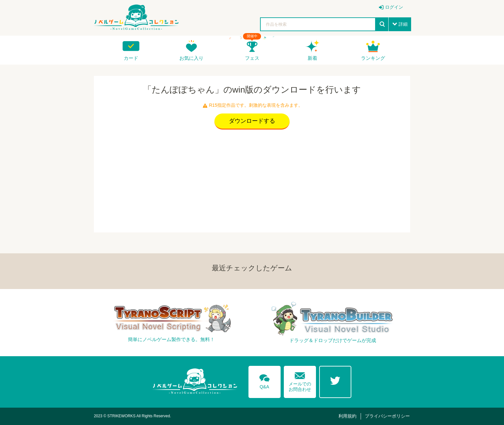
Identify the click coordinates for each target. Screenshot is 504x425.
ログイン (394, 7)
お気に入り (191, 58)
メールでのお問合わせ (300, 380)
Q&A (265, 380)
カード (131, 58)
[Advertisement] (252, 179)
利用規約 (347, 416)
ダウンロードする (252, 121)
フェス (252, 58)
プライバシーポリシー (387, 416)
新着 (312, 58)
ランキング (373, 58)
